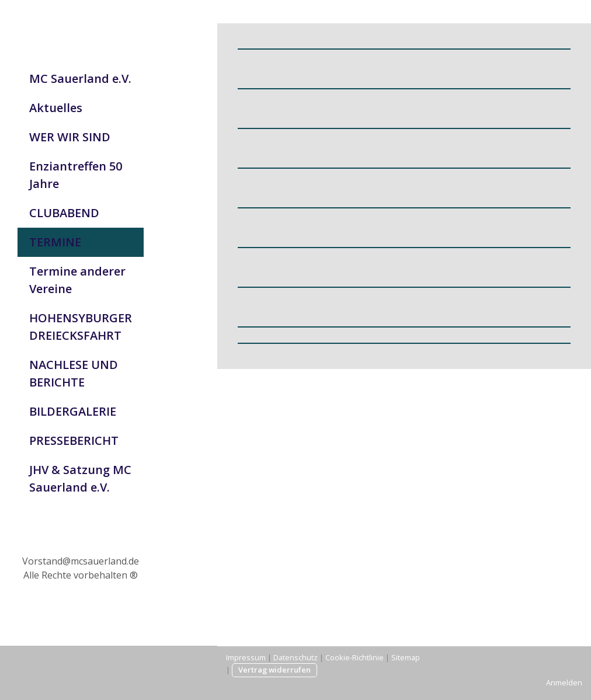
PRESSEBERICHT (74, 440)
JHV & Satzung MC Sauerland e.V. (80, 478)
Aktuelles (56, 108)
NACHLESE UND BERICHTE (74, 373)
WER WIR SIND (70, 137)
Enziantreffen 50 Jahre (76, 175)
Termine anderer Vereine (77, 280)
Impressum (246, 657)
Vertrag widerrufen (274, 670)
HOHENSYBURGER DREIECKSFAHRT (81, 327)
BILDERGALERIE (73, 411)
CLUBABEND (64, 213)
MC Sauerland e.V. (80, 79)
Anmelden (564, 682)
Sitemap (406, 657)
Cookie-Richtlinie (354, 657)
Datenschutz (295, 657)
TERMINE (55, 242)
